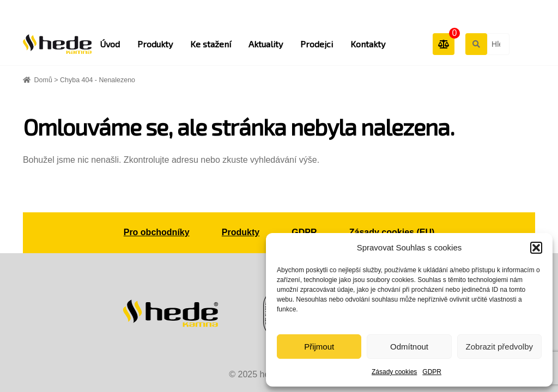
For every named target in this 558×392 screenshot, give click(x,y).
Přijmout (319, 347)
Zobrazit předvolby (499, 347)
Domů (43, 80)
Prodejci (317, 44)
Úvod (110, 44)
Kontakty (368, 44)
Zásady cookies (394, 372)
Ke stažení (211, 44)
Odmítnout (409, 347)
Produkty (155, 44)
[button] (536, 248)
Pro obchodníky (157, 232)
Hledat (476, 44)
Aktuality (266, 44)
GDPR (432, 372)
